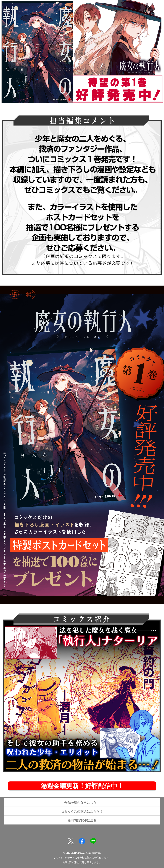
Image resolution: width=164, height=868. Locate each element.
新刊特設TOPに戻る (82, 820)
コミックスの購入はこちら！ (82, 812)
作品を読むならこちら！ (82, 803)
